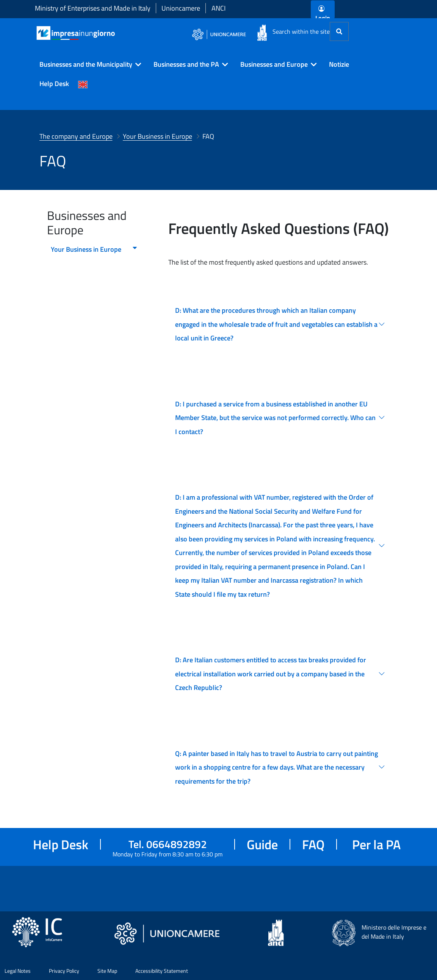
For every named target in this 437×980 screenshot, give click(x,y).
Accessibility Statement (162, 971)
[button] (87, 64)
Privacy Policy (64, 971)
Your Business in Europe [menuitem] (94, 249)
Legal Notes (18, 971)
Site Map (107, 971)
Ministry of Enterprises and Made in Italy (93, 8)
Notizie (339, 64)
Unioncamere (181, 8)
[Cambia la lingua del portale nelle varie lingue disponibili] (83, 84)
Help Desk (54, 84)
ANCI (218, 8)
